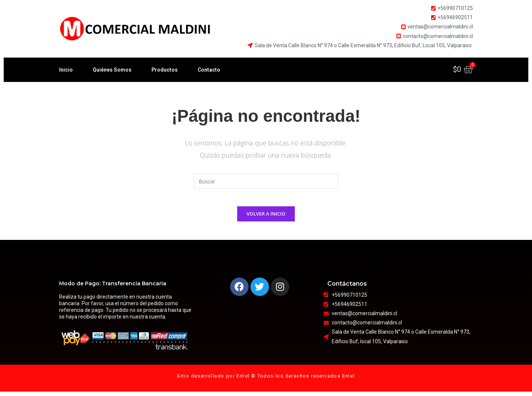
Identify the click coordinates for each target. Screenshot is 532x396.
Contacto (209, 70)
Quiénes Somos (112, 70)
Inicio (66, 70)
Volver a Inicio (266, 218)
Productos (165, 70)
